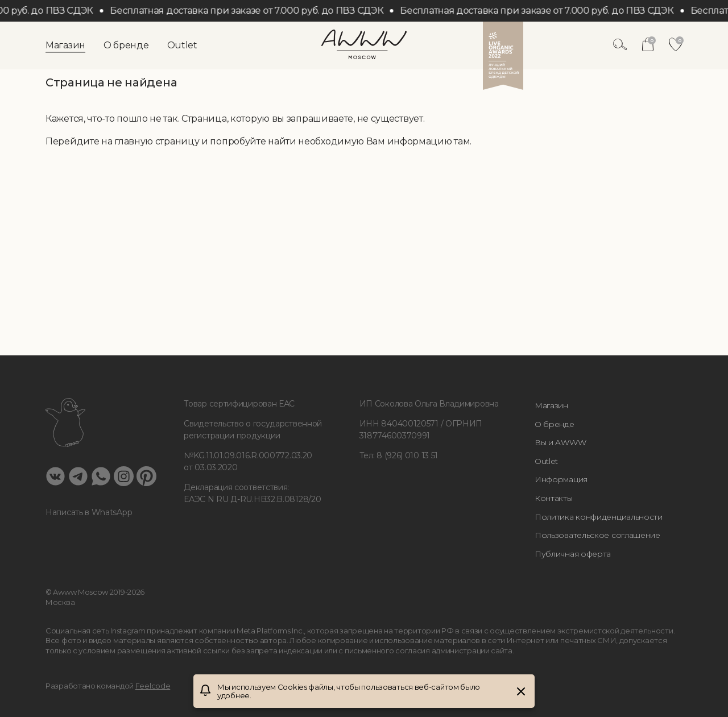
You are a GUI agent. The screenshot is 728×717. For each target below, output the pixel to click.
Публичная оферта (573, 554)
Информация (561, 479)
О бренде (126, 45)
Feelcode (153, 686)
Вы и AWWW (560, 442)
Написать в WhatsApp (89, 512)
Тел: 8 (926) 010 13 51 (399, 455)
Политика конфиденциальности (599, 517)
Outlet (182, 45)
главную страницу (157, 141)
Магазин (65, 45)
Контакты (554, 498)
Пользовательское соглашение (597, 535)
